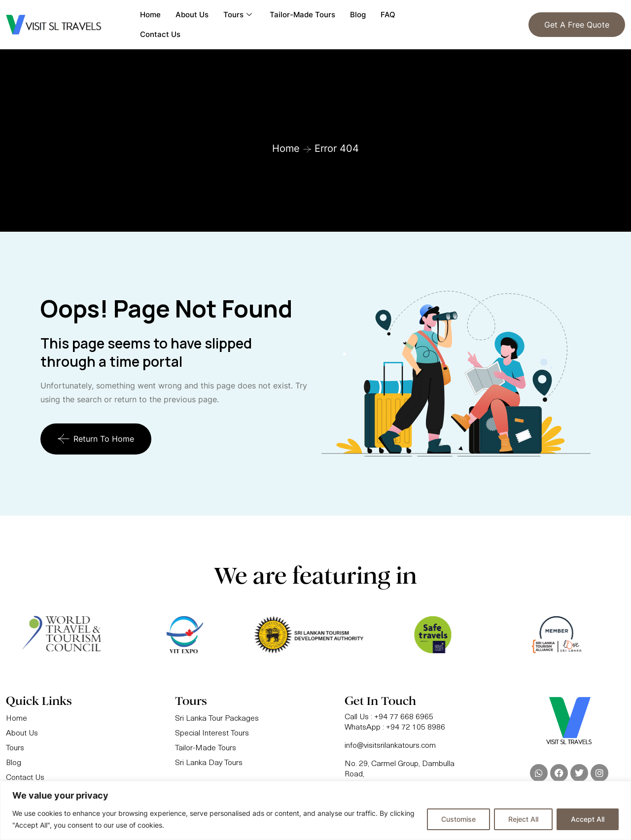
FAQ (388, 15)
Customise (458, 819)
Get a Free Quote (577, 25)
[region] (315, 810)
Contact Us (160, 34)
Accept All (588, 819)
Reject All (523, 819)
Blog (358, 15)
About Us (192, 15)
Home (150, 15)
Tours (238, 15)
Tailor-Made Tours (302, 15)
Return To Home (96, 439)
